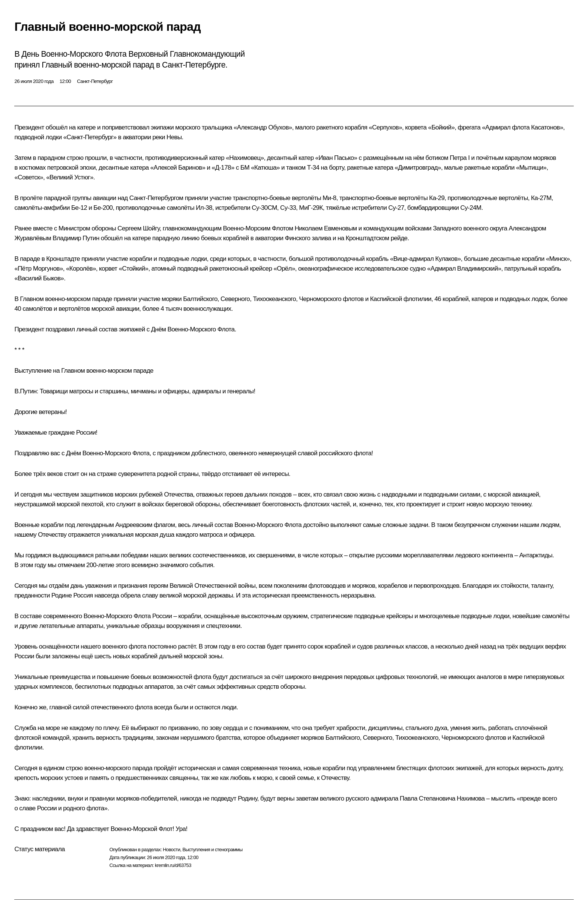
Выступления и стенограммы (212, 850)
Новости (171, 850)
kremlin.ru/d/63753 (173, 865)
